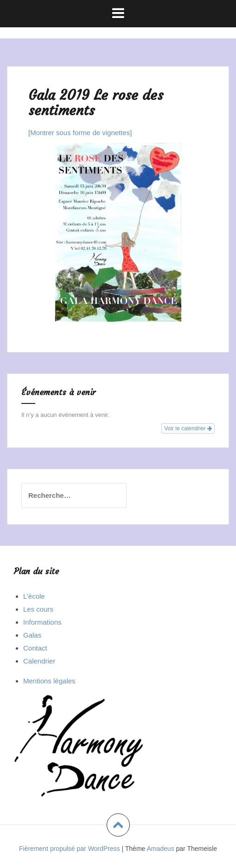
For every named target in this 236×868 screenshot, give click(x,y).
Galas (32, 635)
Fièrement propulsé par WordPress (70, 849)
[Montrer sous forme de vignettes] (80, 133)
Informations (42, 622)
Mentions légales (49, 681)
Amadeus (160, 849)
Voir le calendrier (188, 428)
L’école (34, 596)
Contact (35, 648)
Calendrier (39, 661)
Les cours (38, 609)
